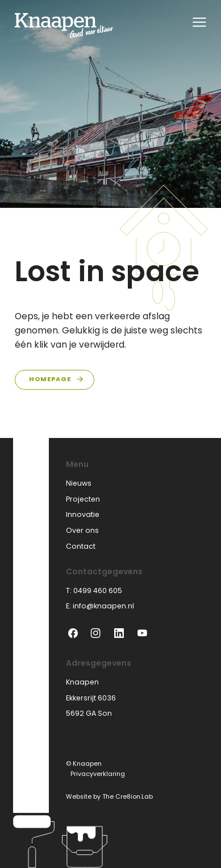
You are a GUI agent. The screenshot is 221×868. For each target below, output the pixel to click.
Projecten (83, 499)
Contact (81, 546)
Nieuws (79, 483)
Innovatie (83, 514)
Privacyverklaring (98, 774)
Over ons (82, 530)
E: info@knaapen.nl (100, 606)
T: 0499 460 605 (94, 591)
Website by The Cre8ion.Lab (109, 797)
